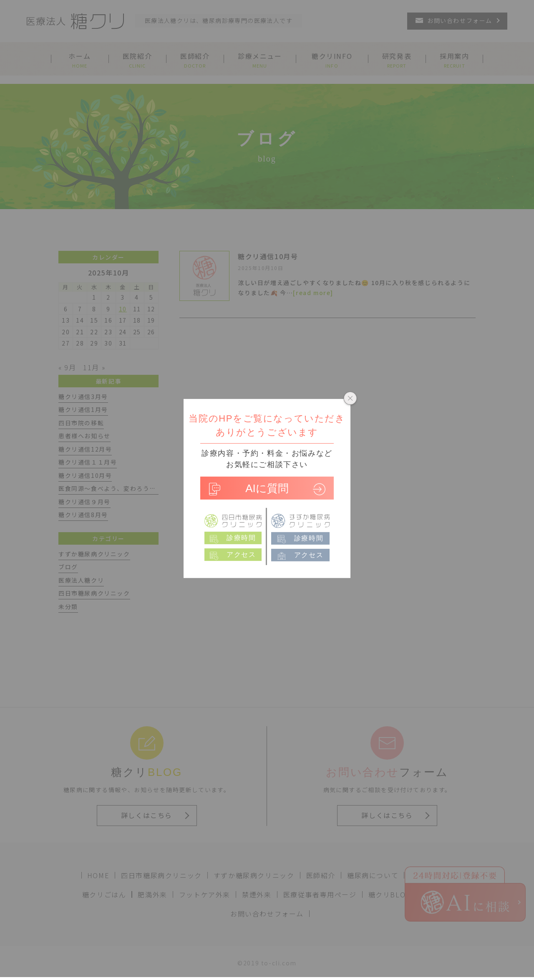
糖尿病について (373, 875)
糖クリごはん (104, 894)
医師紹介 (321, 875)
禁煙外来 (257, 894)
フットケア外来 (205, 894)
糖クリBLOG (390, 894)
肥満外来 (152, 894)
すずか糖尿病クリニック (254, 875)
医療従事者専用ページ (320, 894)
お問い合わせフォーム (267, 914)
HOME (98, 875)
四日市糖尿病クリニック (161, 875)
